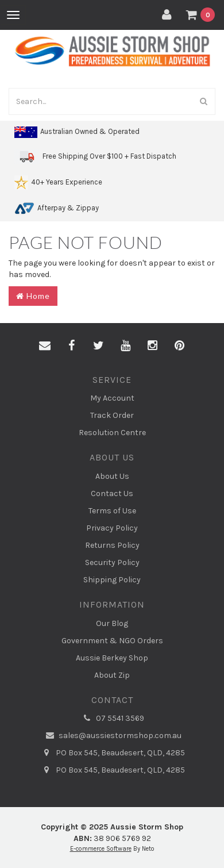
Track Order (112, 415)
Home (33, 296)
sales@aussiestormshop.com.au (112, 736)
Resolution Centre (112, 433)
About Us (112, 476)
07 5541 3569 (112, 719)
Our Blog (112, 623)
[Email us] (45, 346)
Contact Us (112, 493)
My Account (112, 398)
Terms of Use (112, 511)
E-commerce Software (101, 849)
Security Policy (112, 562)
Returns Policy (112, 545)
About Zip (112, 675)
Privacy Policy (112, 528)
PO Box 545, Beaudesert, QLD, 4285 (112, 753)
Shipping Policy (112, 580)
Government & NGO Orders (112, 641)
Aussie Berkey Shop (112, 658)
